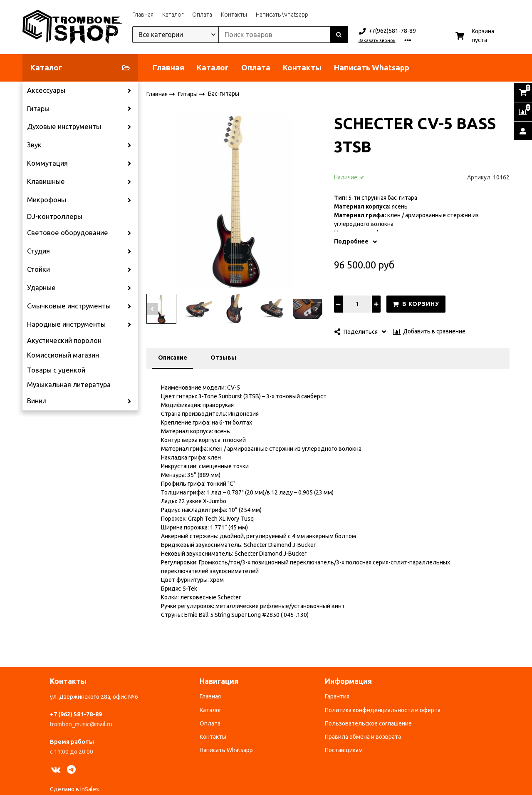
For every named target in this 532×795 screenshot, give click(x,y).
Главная (143, 15)
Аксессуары (46, 90)
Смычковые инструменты (69, 306)
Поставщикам (344, 750)
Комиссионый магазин (63, 355)
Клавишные (46, 181)
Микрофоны (47, 200)
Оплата (202, 15)
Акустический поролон (64, 340)
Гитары (38, 109)
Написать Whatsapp (282, 15)
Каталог (173, 15)
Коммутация (47, 163)
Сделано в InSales (74, 789)
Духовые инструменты (64, 127)
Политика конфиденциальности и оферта (383, 710)
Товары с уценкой (56, 370)
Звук (34, 145)
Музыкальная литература (69, 385)
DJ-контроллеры (55, 216)
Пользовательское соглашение (368, 723)
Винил (37, 401)
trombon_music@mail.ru (81, 724)
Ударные (41, 288)
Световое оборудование (68, 233)
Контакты (234, 15)
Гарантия (337, 696)
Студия (38, 251)
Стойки (38, 269)
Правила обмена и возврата (363, 737)
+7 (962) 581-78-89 (76, 714)
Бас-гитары (224, 94)
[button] (152, 309)
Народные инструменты (66, 324)
